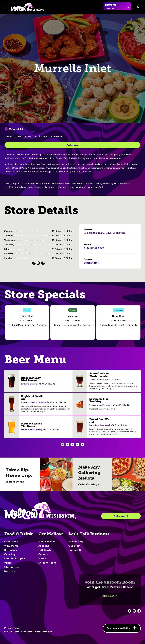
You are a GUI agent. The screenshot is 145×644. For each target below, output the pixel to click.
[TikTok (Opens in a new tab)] (43, 263)
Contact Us (75, 550)
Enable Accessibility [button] (122, 628)
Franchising (76, 542)
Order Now (72, 145)
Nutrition (10, 571)
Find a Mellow (47, 542)
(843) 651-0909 (94, 248)
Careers (43, 554)
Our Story (74, 546)
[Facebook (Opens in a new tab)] (34, 263)
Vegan (8, 563)
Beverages (10, 550)
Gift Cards (45, 550)
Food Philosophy (15, 559)
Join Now (110, 596)
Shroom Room (47, 563)
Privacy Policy (12, 628)
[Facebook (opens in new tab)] (129, 611)
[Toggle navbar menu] (6, 7)
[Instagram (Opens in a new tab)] (38, 263)
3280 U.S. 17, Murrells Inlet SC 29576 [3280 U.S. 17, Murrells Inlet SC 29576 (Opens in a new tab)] (105, 233)
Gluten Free (12, 567)
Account (44, 546)
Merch (42, 559)
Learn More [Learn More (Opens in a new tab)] (92, 263)
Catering (10, 554)
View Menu (11, 546)
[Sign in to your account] (138, 7)
